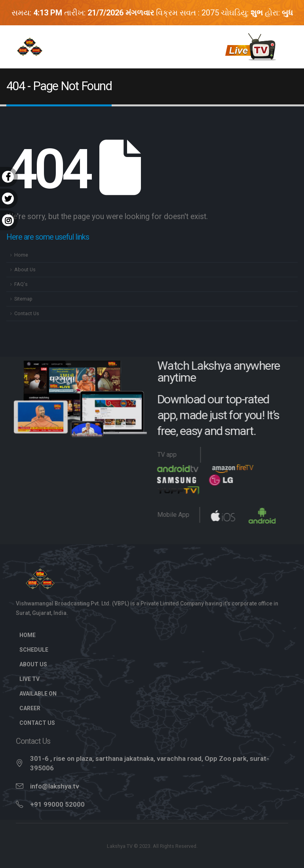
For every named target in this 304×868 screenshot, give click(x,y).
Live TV (34, 679)
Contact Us (27, 313)
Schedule (34, 650)
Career (30, 708)
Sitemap (23, 299)
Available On (38, 694)
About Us (25, 269)
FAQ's (21, 284)
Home (21, 255)
